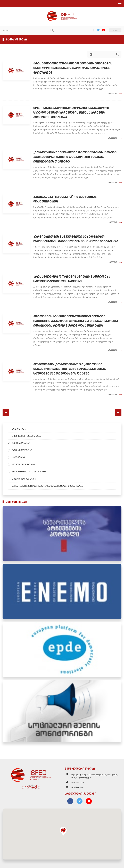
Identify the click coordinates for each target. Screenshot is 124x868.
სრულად (113, 94)
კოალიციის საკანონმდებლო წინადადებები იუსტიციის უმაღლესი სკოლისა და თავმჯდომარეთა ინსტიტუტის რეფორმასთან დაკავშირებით (76, 321)
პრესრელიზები (22, 450)
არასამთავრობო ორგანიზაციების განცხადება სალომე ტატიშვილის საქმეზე (72, 279)
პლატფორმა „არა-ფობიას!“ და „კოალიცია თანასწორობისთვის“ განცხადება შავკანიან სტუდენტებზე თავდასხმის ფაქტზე (70, 369)
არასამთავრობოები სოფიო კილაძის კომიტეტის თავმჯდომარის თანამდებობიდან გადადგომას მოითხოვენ (73, 68)
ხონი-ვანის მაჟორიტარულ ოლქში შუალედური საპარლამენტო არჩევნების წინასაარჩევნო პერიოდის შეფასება (71, 112)
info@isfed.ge (77, 787)
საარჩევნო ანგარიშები (27, 436)
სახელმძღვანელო (24, 479)
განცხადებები (21, 443)
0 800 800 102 (77, 782)
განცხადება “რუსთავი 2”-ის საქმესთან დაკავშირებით (65, 199)
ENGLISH (115, 30)
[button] (63, 831)
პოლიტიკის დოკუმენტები (29, 472)
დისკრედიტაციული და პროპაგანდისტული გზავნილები (48, 486)
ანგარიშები (20, 429)
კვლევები (18, 457)
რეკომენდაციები (23, 464)
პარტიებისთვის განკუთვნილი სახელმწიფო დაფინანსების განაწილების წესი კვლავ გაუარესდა (76, 239)
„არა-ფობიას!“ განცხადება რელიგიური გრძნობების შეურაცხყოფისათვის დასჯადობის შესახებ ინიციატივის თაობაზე (76, 157)
